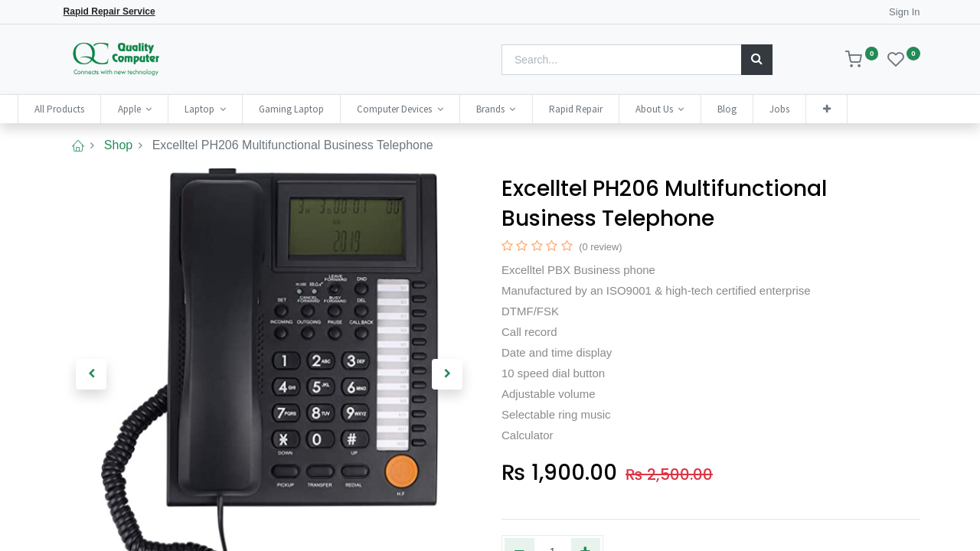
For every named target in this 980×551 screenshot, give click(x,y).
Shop (118, 145)
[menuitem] (101, 109)
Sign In (904, 12)
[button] (869, 109)
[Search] (757, 60)
